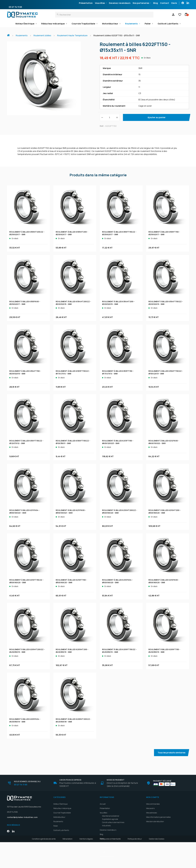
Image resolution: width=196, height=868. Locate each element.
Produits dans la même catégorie (98, 175)
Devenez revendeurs (120, 3)
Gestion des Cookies (157, 865)
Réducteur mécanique (53, 24)
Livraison (103, 843)
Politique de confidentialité (110, 865)
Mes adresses (152, 813)
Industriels (106, 826)
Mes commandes (153, 804)
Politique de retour (135, 865)
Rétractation (68, 865)
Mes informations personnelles (158, 817)
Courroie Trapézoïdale (83, 24)
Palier (148, 24)
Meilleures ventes (107, 856)
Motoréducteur (110, 24)
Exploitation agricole (110, 819)
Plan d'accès (105, 847)
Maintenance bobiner (111, 816)
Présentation (86, 3)
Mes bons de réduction (155, 821)
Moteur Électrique (25, 24)
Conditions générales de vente (44, 865)
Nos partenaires (141, 3)
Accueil (9, 34)
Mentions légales (86, 865)
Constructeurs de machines (113, 822)
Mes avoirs (150, 808)
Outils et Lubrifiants (168, 24)
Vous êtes (100, 3)
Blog (156, 3)
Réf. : (102, 126)
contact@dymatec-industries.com (22, 817)
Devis (174, 3)
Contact (165, 3)
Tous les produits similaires (171, 753)
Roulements (131, 24)
